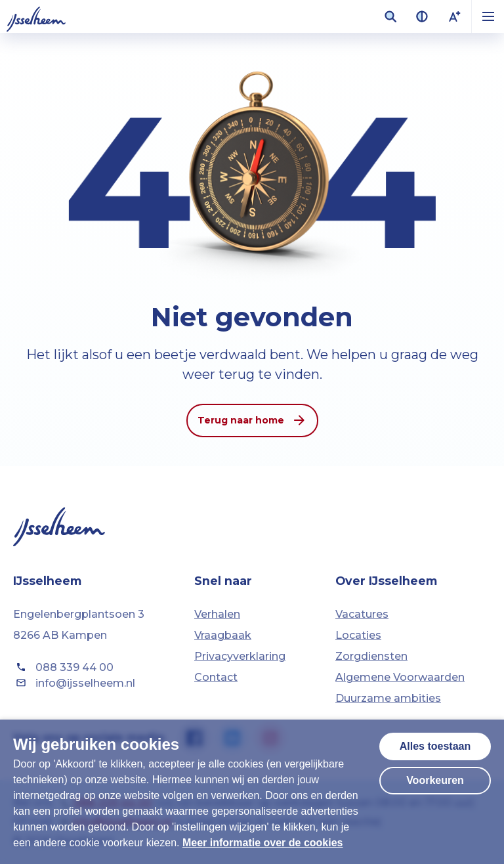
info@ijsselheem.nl (74, 683)
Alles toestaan (435, 746)
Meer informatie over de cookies (263, 843)
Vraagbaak (223, 635)
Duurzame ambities (388, 698)
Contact (216, 677)
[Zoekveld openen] (390, 16)
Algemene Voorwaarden (400, 677)
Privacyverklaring (240, 656)
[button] (488, 16)
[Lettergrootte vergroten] (455, 16)
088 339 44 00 (63, 667)
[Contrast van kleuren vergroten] (422, 16)
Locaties (358, 635)
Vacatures (362, 614)
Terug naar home (252, 420)
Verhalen (217, 614)
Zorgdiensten (371, 656)
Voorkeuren (435, 780)
